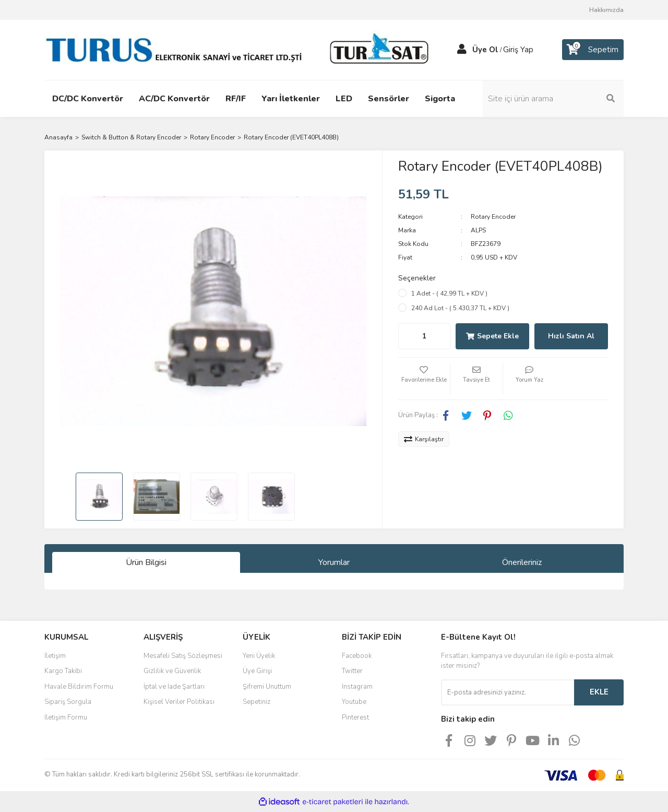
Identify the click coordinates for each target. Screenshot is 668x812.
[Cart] (593, 50)
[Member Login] (462, 50)
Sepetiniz (257, 702)
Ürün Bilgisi (146, 562)
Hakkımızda (606, 10)
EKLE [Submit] (599, 692)
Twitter (352, 671)
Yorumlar (334, 562)
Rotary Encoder (493, 217)
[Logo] (240, 49)
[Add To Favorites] (424, 379)
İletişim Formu (66, 717)
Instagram (357, 687)
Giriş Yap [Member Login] (518, 50)
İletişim (55, 656)
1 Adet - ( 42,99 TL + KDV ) (449, 293)
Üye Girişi (257, 671)
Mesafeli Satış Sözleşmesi (183, 656)
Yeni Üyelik (259, 656)
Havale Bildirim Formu (79, 687)
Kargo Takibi (63, 671)
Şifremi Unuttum (267, 687)
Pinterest (355, 717)
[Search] (553, 99)
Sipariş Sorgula (68, 702)
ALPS (478, 230)
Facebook (357, 656)
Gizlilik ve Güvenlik (172, 671)
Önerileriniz (522, 562)
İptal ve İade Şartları (174, 687)
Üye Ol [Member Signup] (485, 50)
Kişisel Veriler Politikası (179, 702)
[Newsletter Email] (508, 692)
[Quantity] (424, 336)
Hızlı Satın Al (571, 336)
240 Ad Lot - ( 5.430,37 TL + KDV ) (460, 308)
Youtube (354, 702)
